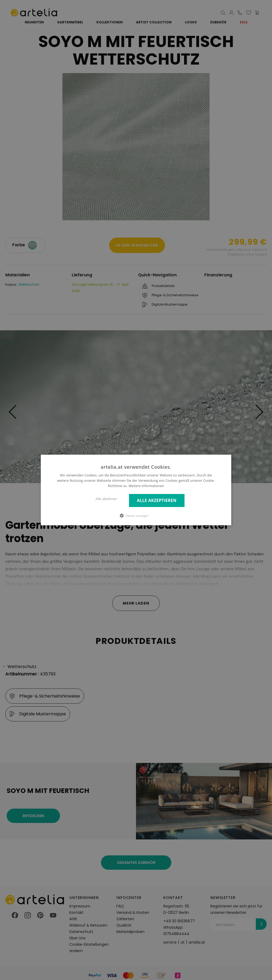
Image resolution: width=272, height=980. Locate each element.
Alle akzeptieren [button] (157, 500)
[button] (136, 516)
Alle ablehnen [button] (107, 499)
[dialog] (136, 490)
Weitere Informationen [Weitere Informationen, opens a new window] (146, 486)
